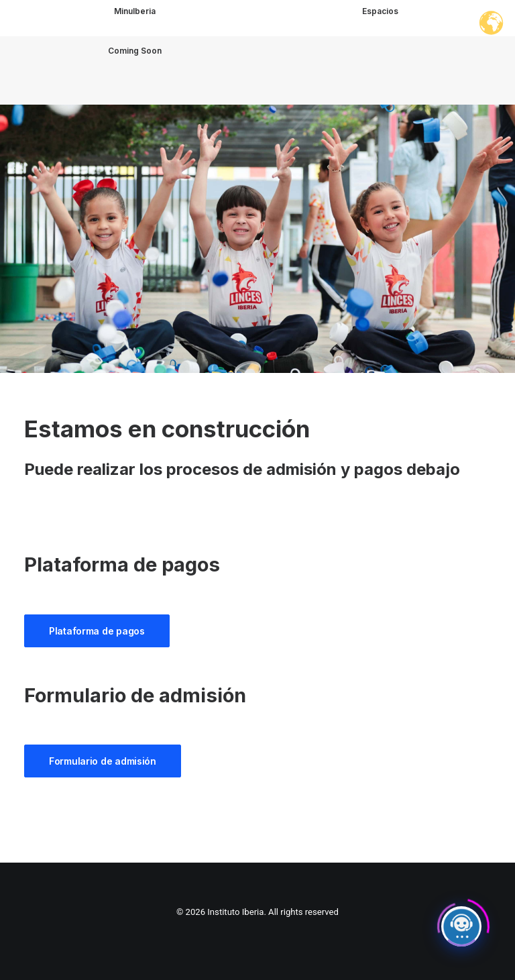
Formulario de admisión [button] (103, 761)
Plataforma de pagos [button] (97, 631)
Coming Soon (135, 58)
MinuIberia (135, 11)
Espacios (380, 11)
